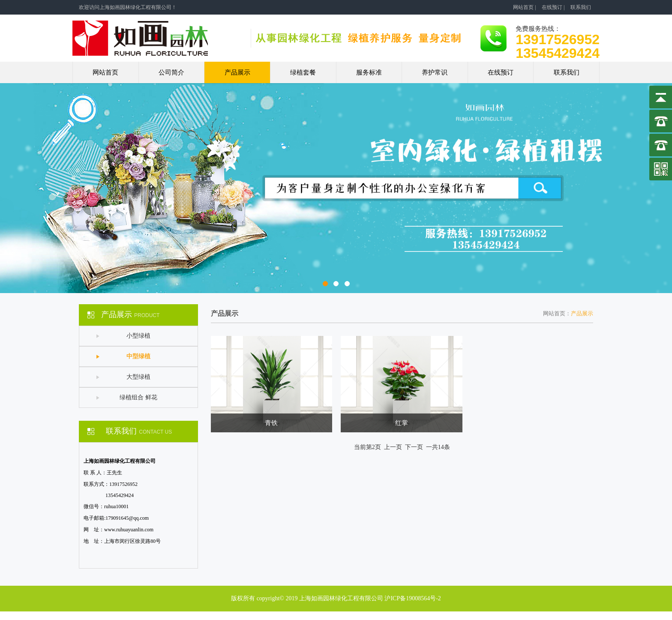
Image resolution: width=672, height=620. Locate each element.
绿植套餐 (303, 72)
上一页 (393, 447)
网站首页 (523, 7)
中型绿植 (138, 356)
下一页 (414, 447)
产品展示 (237, 72)
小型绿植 (138, 336)
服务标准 (369, 72)
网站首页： (557, 313)
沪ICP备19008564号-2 (412, 598)
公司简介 (171, 72)
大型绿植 (138, 377)
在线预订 (552, 7)
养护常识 (435, 72)
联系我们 (581, 7)
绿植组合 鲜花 (138, 397)
